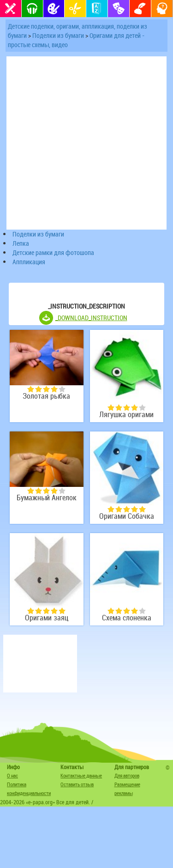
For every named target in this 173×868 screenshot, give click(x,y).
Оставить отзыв (77, 784)
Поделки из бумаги (58, 35)
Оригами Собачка (127, 516)
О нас (12, 775)
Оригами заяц (47, 618)
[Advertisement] (40, 664)
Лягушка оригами (126, 415)
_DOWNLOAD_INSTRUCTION (91, 318)
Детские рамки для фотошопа (53, 252)
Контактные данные (81, 775)
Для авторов (127, 775)
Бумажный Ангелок (47, 498)
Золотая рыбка (46, 396)
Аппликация (29, 262)
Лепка (21, 243)
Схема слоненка (127, 618)
